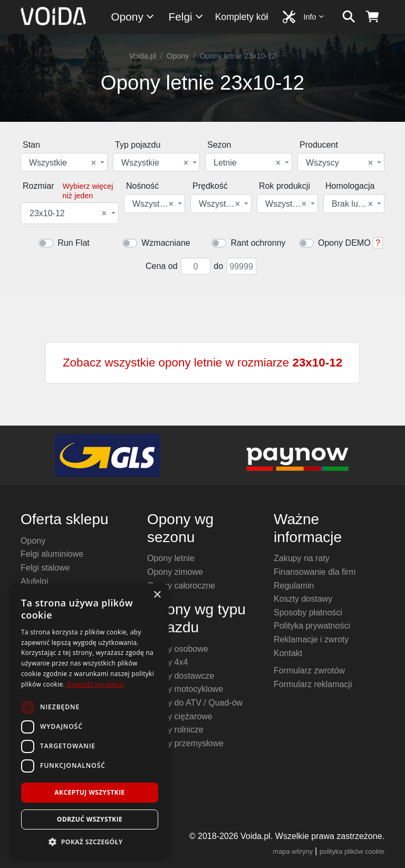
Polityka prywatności (312, 626)
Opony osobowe (178, 649)
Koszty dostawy (303, 599)
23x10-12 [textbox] (68, 214)
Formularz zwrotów (309, 671)
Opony (133, 17)
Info (314, 17)
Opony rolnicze (175, 730)
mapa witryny (293, 851)
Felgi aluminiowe (52, 554)
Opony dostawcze (181, 676)
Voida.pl (143, 56)
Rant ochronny (258, 243)
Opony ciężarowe (180, 716)
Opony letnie (171, 558)
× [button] (157, 595)
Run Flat (73, 243)
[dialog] (90, 721)
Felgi (186, 17)
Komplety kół (242, 17)
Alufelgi (34, 581)
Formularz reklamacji (313, 684)
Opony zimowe (175, 572)
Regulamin (294, 586)
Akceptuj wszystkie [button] (89, 792)
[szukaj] (349, 17)
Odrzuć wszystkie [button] (90, 819)
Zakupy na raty (302, 558)
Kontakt (288, 653)
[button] (90, 842)
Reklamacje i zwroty (311, 639)
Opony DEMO (344, 243)
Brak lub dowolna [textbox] (353, 204)
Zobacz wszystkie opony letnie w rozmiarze (202, 363)
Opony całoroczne (181, 586)
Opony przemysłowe (185, 743)
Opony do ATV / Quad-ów (195, 703)
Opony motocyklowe (185, 689)
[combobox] (64, 162)
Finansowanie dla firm (315, 572)
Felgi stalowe (45, 568)
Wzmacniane (166, 243)
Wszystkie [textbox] (62, 163)
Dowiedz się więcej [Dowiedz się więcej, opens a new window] (95, 684)
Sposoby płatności (308, 613)
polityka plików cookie (352, 851)
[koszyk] (373, 17)
